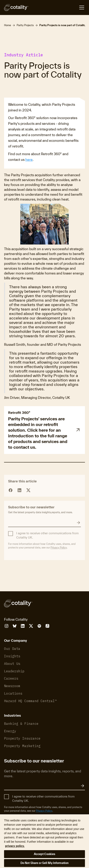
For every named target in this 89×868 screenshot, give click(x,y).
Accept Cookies (45, 854)
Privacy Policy (59, 557)
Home (8, 25)
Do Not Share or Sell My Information (45, 863)
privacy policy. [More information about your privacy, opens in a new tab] (15, 846)
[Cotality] (16, 7)
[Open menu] (57, 7)
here (29, 160)
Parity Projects (25, 25)
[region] (44, 841)
